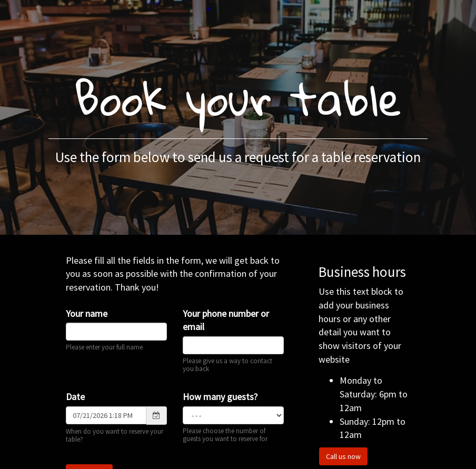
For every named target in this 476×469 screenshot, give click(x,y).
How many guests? (220, 397)
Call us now (343, 456)
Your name (87, 313)
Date (75, 397)
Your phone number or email (226, 320)
